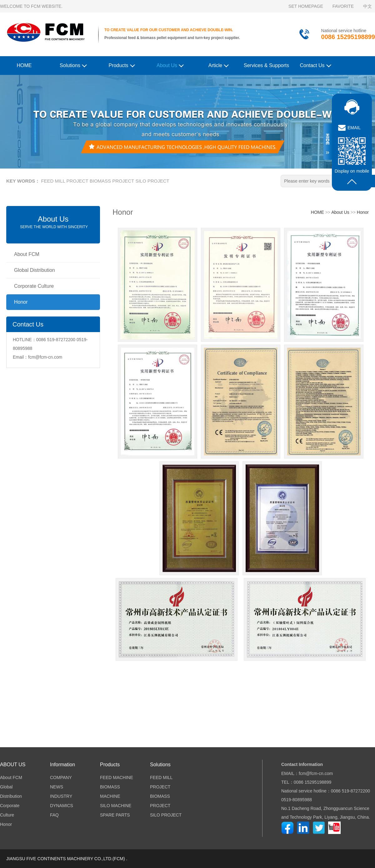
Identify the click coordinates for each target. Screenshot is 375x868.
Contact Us (315, 65)
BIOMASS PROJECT (112, 181)
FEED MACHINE (117, 777)
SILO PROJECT (152, 181)
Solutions (73, 65)
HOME (24, 65)
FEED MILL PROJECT (65, 181)
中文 (367, 6)
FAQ (54, 815)
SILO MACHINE (116, 806)
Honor (21, 302)
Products (122, 65)
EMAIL (354, 128)
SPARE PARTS (115, 815)
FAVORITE (343, 6)
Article (219, 65)
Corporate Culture (34, 286)
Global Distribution (35, 270)
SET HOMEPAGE (306, 6)
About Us (170, 65)
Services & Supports (266, 65)
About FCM (27, 254)
